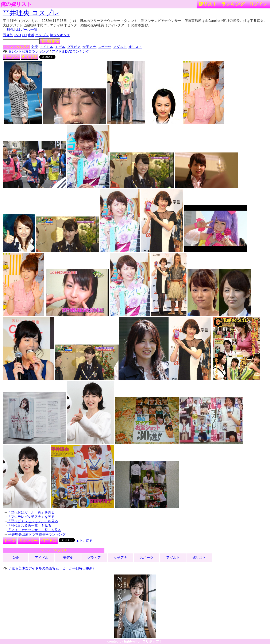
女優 (34, 47)
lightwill (130, 641)
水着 (31, 35)
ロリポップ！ (152, 641)
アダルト (120, 47)
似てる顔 (30, 57)
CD (24, 35)
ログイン (258, 4)
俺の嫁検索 (50, 41)
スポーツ (105, 47)
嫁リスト (208, 4)
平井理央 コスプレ (31, 13)
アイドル (46, 47)
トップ (10, 541)
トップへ (11, 57)
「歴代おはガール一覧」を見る (31, 512)
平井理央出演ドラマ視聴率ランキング (37, 534)
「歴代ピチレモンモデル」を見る (33, 521)
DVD (17, 35)
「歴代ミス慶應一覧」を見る (29, 526)
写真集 (8, 35)
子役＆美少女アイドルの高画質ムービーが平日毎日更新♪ (51, 568)
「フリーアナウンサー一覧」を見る (34, 530)
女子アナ (89, 47)
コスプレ (42, 35)
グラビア (74, 47)
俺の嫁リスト (16, 4)
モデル (60, 47)
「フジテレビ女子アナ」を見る (31, 517)
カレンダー (28, 541)
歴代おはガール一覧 (22, 30)
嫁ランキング (60, 35)
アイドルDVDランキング (70, 51)
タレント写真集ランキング (28, 51)
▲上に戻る (84, 541)
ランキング (233, 4)
